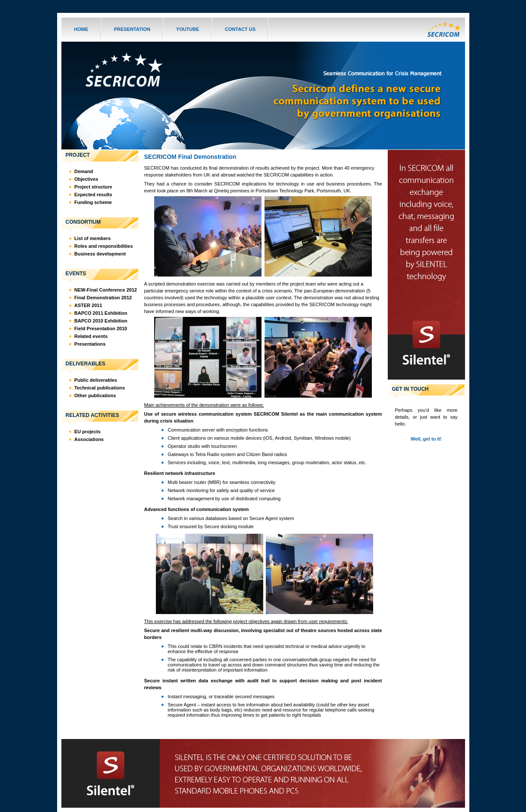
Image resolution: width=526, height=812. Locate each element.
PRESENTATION (132, 29)
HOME (81, 29)
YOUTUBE (188, 29)
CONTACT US (240, 29)
